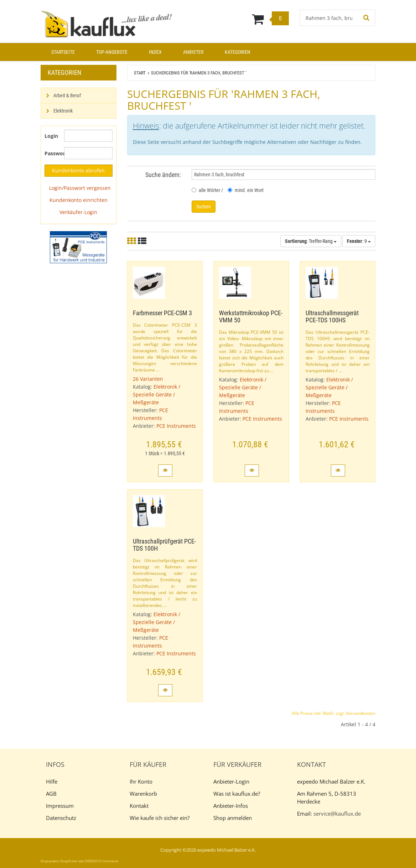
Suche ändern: (163, 175)
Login (51, 136)
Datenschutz (61, 818)
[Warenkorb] (237, 19)
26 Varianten (148, 379)
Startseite (63, 52)
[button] (165, 471)
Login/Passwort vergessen (80, 188)
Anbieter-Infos (231, 806)
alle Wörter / (207, 190)
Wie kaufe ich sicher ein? (160, 818)
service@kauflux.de (337, 814)
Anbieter (193, 52)
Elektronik (63, 111)
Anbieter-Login (231, 781)
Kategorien (238, 52)
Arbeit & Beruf (67, 95)
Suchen (204, 207)
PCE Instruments (176, 426)
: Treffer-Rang (311, 241)
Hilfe (52, 781)
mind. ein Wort (246, 190)
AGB (51, 794)
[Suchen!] (366, 18)
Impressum (60, 806)
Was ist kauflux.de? (237, 794)
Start (140, 73)
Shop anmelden (233, 818)
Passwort (52, 153)
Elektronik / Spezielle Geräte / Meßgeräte (157, 394)
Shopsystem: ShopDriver (59, 861)
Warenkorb (143, 794)
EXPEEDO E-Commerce (102, 861)
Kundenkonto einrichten (79, 200)
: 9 (359, 241)
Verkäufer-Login (78, 212)
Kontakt (139, 806)
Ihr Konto (141, 781)
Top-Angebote (112, 52)
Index (155, 52)
